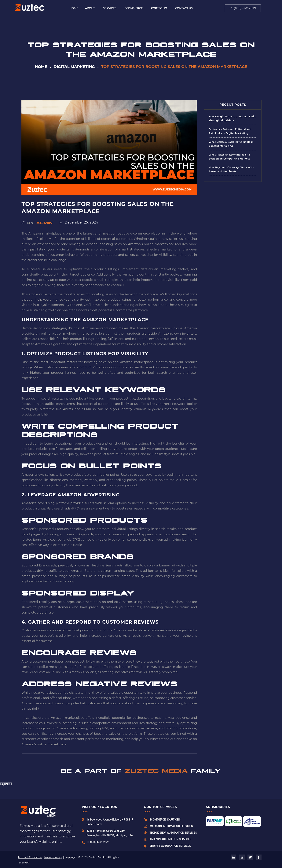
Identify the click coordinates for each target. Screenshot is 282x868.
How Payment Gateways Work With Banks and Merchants (231, 169)
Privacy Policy (53, 857)
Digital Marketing (74, 67)
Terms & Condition (30, 857)
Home (41, 67)
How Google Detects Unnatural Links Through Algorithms (232, 118)
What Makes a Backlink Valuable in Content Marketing (231, 144)
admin (44, 222)
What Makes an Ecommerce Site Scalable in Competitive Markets (229, 157)
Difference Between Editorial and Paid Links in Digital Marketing (230, 131)
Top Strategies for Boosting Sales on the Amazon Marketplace (98, 208)
